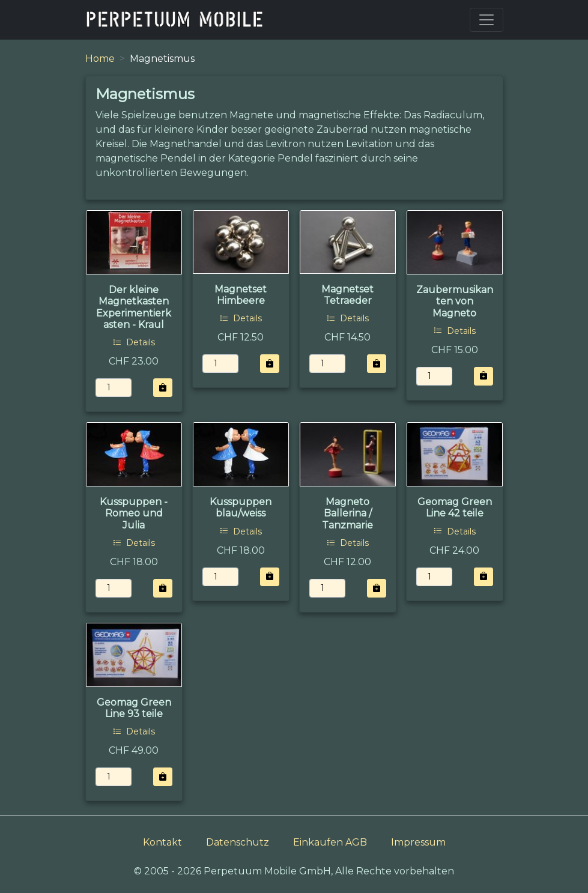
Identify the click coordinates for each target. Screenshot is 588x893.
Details (134, 342)
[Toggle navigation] (486, 20)
